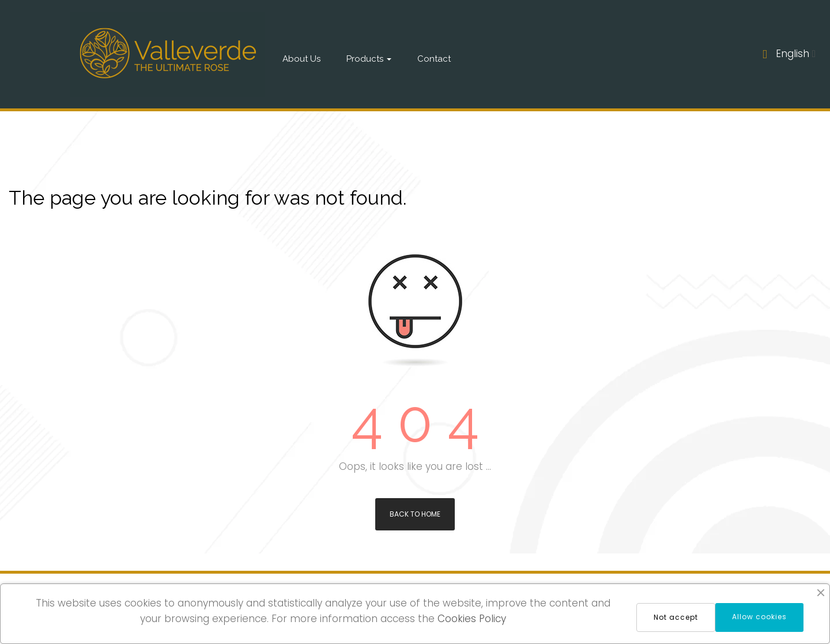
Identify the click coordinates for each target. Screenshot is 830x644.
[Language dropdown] (796, 54)
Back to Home (415, 514)
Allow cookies (759, 617)
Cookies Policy (472, 619)
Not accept (676, 617)
